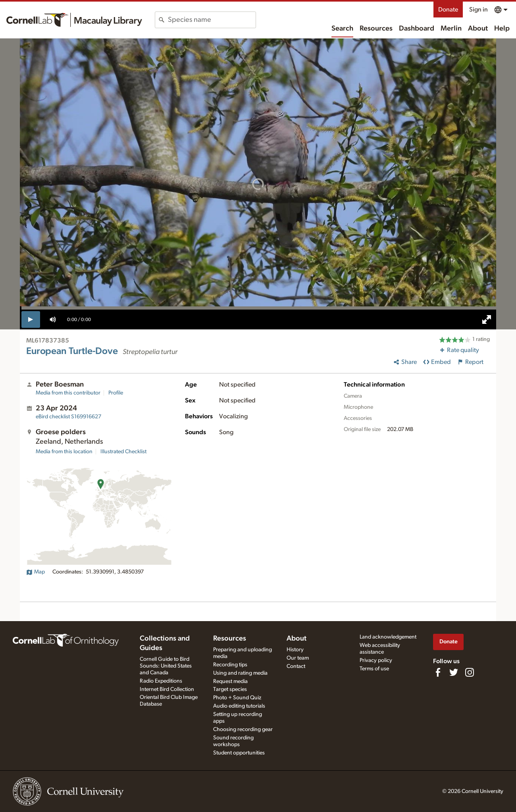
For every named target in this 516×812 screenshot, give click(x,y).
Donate (448, 10)
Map (36, 572)
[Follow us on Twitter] (454, 672)
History (295, 650)
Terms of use (374, 669)
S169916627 (68, 417)
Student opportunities (239, 753)
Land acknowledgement (388, 637)
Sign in (478, 10)
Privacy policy (376, 660)
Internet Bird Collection (167, 689)
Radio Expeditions (161, 681)
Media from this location (64, 452)
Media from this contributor (68, 393)
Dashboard (417, 29)
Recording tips (230, 665)
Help (502, 29)
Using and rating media (240, 673)
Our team (298, 658)
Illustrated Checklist (123, 452)
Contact (296, 666)
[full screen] (487, 319)
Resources (376, 29)
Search (342, 29)
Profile (116, 393)
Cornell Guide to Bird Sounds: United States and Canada (166, 666)
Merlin (451, 29)
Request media (230, 681)
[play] (31, 319)
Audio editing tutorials (239, 706)
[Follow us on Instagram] (470, 672)
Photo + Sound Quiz (237, 698)
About (478, 29)
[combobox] (212, 20)
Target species (230, 689)
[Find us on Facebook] (438, 672)
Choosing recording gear (243, 729)
